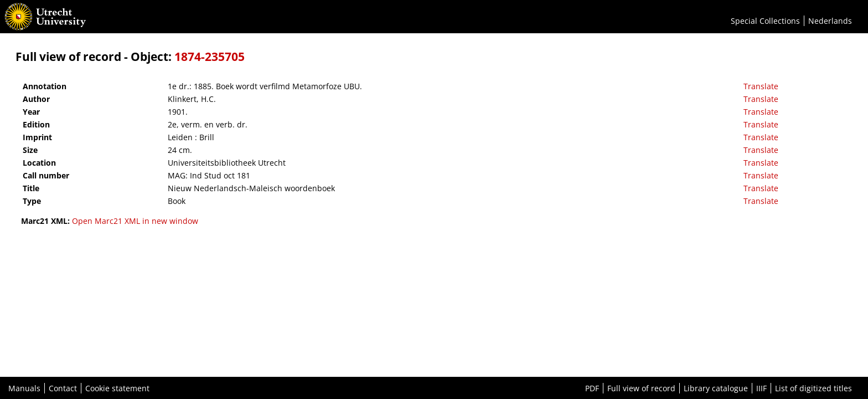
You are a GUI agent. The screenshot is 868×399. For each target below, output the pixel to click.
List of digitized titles (813, 388)
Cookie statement (117, 388)
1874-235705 (210, 57)
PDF (592, 388)
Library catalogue (716, 388)
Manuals (24, 388)
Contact (63, 388)
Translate (761, 86)
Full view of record (641, 388)
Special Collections (765, 21)
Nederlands (830, 21)
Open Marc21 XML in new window (135, 221)
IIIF (761, 388)
